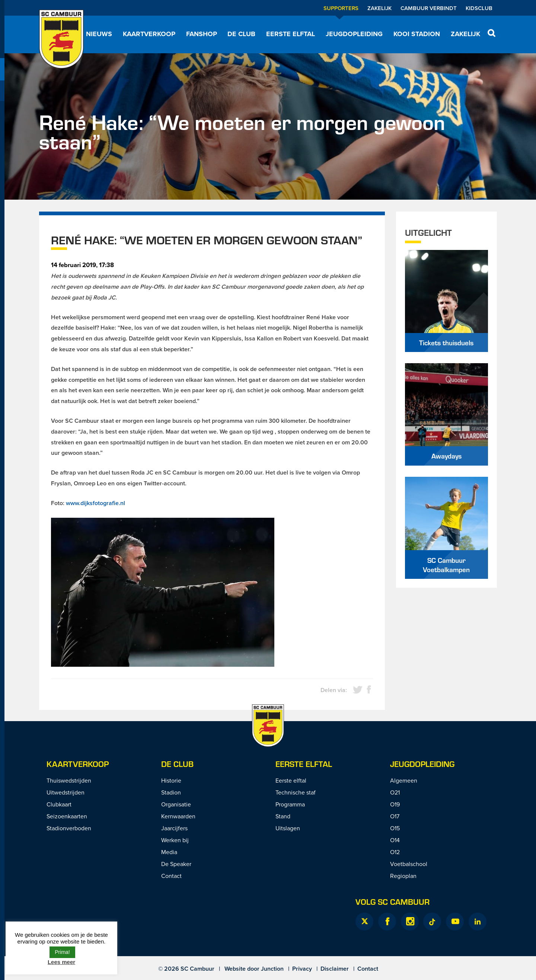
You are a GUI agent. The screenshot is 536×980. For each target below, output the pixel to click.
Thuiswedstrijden (69, 780)
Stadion (171, 792)
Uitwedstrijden (66, 792)
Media (169, 852)
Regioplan (403, 876)
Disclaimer (335, 969)
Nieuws (99, 34)
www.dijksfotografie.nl (95, 503)
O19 (395, 804)
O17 (395, 816)
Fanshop (202, 34)
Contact (171, 876)
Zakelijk (379, 8)
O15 (395, 828)
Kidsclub (479, 8)
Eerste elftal (291, 34)
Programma (290, 804)
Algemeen (404, 780)
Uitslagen (288, 828)
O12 (395, 852)
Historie (171, 780)
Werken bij (175, 840)
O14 (395, 840)
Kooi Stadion (417, 34)
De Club (241, 34)
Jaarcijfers (174, 828)
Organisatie (176, 804)
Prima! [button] (62, 952)
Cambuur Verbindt (429, 8)
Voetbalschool (409, 864)
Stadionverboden (69, 828)
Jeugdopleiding (354, 34)
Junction (272, 969)
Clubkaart (59, 804)
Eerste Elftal (304, 764)
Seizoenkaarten (67, 816)
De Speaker (176, 864)
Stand (283, 816)
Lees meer (61, 962)
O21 (395, 792)
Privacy (302, 969)
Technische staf (296, 792)
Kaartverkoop (149, 34)
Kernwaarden (178, 816)
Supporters (341, 8)
